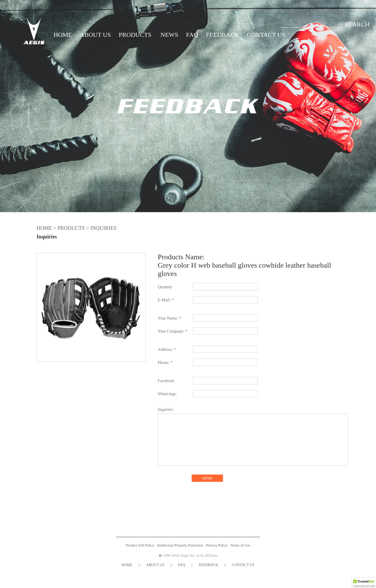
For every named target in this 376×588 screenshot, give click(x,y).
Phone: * (165, 362)
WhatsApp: (167, 394)
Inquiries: (166, 409)
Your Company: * (173, 331)
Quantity (165, 287)
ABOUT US (95, 35)
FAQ (192, 35)
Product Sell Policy (140, 545)
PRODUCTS (135, 35)
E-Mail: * (166, 300)
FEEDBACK (223, 35)
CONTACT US (266, 35)
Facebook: (166, 381)
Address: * (167, 349)
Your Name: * (169, 318)
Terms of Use (240, 545)
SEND (207, 478)
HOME (63, 35)
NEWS (169, 35)
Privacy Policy (217, 545)
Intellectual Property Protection (180, 545)
